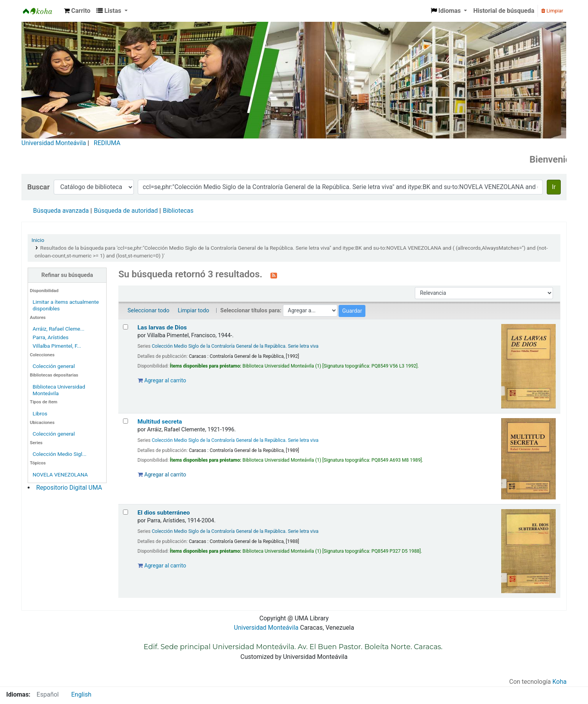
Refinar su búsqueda (67, 275)
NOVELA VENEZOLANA (60, 475)
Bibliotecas (178, 211)
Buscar (39, 187)
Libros (40, 413)
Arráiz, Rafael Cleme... (59, 329)
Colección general (54, 366)
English (81, 694)
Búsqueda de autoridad (126, 211)
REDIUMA (107, 143)
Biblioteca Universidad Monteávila (41, 11)
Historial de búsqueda (504, 11)
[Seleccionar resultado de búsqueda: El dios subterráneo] (125, 512)
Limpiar (552, 11)
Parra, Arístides (51, 337)
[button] (77, 11)
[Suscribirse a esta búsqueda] (274, 275)
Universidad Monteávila (54, 143)
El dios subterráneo (164, 513)
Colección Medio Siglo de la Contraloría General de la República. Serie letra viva (235, 346)
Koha (560, 682)
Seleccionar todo (148, 311)
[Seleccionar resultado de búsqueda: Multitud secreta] (125, 421)
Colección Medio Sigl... (60, 454)
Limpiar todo (194, 311)
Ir (554, 187)
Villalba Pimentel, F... (57, 346)
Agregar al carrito (162, 380)
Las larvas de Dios (162, 327)
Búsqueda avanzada (61, 211)
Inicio (38, 240)
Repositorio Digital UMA (69, 488)
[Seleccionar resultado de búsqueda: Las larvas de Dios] (125, 327)
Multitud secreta (160, 422)
